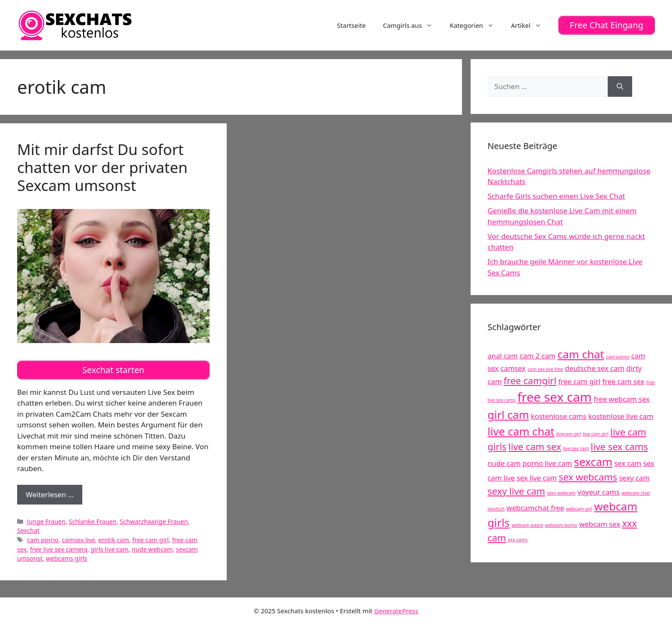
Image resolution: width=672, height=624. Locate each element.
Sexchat (28, 530)
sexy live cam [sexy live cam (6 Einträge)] (516, 491)
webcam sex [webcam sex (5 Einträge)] (600, 524)
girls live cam (110, 549)
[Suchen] (620, 87)
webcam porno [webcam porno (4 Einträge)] (561, 525)
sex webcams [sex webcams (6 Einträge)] (588, 477)
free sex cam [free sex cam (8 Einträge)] (554, 397)
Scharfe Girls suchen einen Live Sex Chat (556, 196)
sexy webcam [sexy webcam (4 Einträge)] (561, 493)
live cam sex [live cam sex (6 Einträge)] (535, 446)
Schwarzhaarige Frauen (154, 521)
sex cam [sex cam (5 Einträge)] (628, 463)
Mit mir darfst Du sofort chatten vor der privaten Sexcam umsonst (102, 167)
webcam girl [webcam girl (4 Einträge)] (579, 509)
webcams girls (67, 558)
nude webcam (152, 549)
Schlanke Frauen (93, 521)
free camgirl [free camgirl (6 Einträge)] (530, 381)
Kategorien (476, 25)
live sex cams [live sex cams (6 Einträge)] (619, 446)
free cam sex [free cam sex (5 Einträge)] (623, 381)
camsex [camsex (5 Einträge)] (513, 368)
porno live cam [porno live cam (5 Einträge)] (547, 463)
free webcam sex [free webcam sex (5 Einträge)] (622, 399)
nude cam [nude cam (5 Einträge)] (504, 463)
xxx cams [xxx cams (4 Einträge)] (518, 540)
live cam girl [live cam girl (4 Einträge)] (596, 434)
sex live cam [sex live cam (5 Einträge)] (537, 478)
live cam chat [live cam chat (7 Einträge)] (521, 431)
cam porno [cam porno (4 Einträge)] (618, 357)
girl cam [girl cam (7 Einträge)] (508, 415)
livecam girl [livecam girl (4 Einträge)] (568, 434)
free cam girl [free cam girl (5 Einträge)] (579, 381)
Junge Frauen (46, 521)
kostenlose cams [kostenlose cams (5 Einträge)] (559, 416)
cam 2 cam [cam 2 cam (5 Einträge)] (537, 356)
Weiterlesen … (54, 497)
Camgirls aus (412, 25)
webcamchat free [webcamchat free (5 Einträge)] (535, 508)
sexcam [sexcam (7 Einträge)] (593, 462)
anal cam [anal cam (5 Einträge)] (503, 356)
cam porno (43, 540)
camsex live (78, 540)
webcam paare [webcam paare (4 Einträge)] (527, 525)
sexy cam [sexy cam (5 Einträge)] (634, 478)
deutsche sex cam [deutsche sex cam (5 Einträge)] (595, 368)
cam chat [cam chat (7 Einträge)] (581, 354)
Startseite (351, 25)
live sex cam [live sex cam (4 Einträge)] (576, 448)
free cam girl (151, 540)
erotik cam (113, 540)
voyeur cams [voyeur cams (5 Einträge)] (599, 492)
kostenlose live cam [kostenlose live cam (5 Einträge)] (621, 416)
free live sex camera (59, 549)
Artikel (530, 25)
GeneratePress (396, 611)
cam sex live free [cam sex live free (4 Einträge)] (545, 369)
